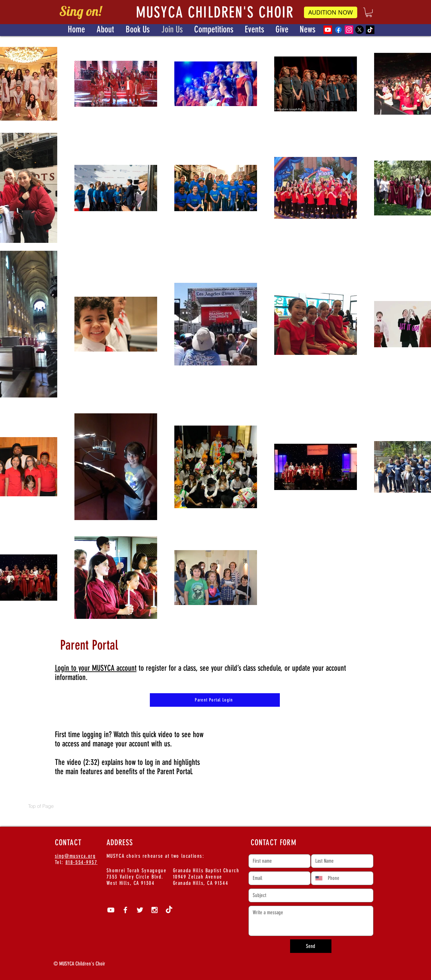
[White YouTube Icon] (111, 910)
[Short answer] (309, 895)
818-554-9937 (82, 862)
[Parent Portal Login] (215, 700)
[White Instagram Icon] (154, 910)
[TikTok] (370, 30)
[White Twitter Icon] (140, 910)
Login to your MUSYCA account (96, 668)
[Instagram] (349, 30)
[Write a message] (311, 921)
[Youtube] (328, 30)
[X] (360, 30)
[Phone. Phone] (348, 878)
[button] (369, 12)
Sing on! (80, 11)
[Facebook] (338, 30)
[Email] (278, 878)
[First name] (278, 861)
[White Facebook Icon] (125, 910)
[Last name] (340, 861)
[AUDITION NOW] (331, 12)
